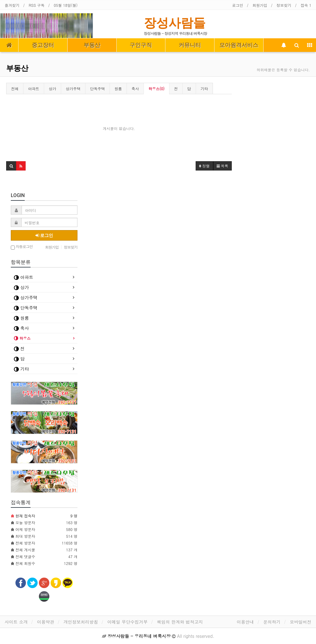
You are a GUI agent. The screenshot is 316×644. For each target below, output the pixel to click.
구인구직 (141, 45)
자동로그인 (22, 247)
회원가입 (260, 5)
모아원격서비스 (239, 45)
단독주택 (98, 88)
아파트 (34, 88)
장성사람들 (175, 23)
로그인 (238, 5)
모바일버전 (301, 622)
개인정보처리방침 (81, 622)
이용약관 (46, 622)
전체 (15, 88)
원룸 (118, 88)
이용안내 (245, 622)
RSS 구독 (37, 5)
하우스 (22, 338)
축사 (135, 88)
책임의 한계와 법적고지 (180, 622)
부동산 (92, 45)
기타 (204, 88)
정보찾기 (284, 5)
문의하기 (272, 622)
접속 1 (306, 5)
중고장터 (43, 45)
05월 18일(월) (66, 5)
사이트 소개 (16, 622)
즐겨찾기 (12, 5)
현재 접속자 (25, 516)
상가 (52, 88)
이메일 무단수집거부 (128, 622)
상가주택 (73, 88)
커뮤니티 (190, 45)
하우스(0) (156, 88)
